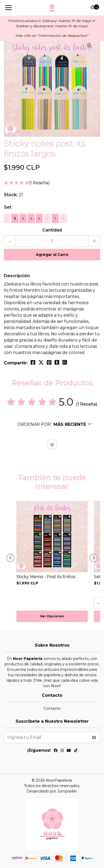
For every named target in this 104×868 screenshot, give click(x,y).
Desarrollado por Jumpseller (52, 791)
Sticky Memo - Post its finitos (46, 577)
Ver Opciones (52, 616)
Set (8, 207)
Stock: (11, 195)
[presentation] (10, 558)
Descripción (17, 276)
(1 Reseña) (39, 183)
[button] (55, 424)
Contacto (52, 708)
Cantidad (52, 230)
